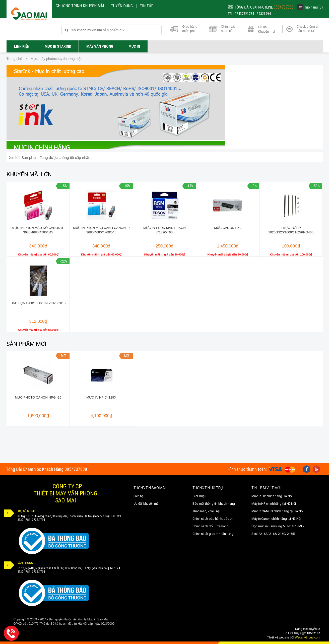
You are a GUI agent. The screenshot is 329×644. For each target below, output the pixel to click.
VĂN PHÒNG (25, 563)
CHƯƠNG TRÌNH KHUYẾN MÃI (80, 6)
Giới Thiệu (199, 496)
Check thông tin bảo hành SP (308, 29)
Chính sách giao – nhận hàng (213, 534)
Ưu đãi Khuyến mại (267, 29)
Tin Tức (147, 6)
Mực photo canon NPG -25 (38, 397)
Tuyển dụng (122, 6)
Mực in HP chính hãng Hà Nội (272, 496)
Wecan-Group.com (307, 637)
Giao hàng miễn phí (190, 29)
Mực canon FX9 (228, 228)
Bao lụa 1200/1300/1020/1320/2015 (38, 303)
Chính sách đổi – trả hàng (211, 526)
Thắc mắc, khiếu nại (206, 511)
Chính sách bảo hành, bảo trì (213, 519)
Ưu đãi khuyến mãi (146, 504)
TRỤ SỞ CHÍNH (26, 511)
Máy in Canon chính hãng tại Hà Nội (276, 519)
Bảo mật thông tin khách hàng (214, 504)
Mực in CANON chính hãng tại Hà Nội (277, 511)
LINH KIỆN (22, 46)
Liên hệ (139, 496)
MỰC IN (134, 46)
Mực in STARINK (58, 46)
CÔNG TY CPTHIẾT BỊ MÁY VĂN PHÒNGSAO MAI (65, 493)
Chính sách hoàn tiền (229, 29)
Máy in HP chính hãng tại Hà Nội (274, 504)
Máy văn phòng (100, 46)
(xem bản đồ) (101, 516)
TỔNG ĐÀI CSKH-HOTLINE (261, 7)
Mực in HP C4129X (101, 397)
